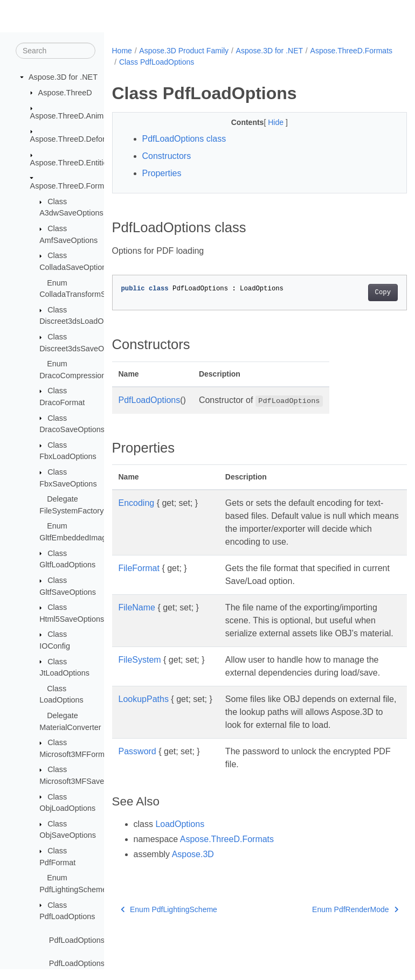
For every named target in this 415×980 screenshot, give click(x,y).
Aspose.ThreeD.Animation (75, 116)
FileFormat (139, 568)
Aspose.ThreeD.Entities (71, 163)
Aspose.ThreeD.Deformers (76, 140)
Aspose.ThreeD (65, 93)
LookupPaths (144, 725)
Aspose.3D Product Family (184, 51)
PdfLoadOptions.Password (95, 964)
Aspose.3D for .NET (63, 78)
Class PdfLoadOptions (246, 62)
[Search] (56, 51)
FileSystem (140, 673)
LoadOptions (180, 863)
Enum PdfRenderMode (334, 948)
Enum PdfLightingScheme (169, 948)
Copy (362, 293)
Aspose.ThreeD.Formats (72, 186)
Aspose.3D (193, 893)
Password (137, 790)
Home (122, 51)
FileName (137, 607)
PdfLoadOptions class (184, 139)
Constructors (167, 156)
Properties (162, 173)
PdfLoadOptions (150, 400)
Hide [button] (267, 122)
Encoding (137, 503)
